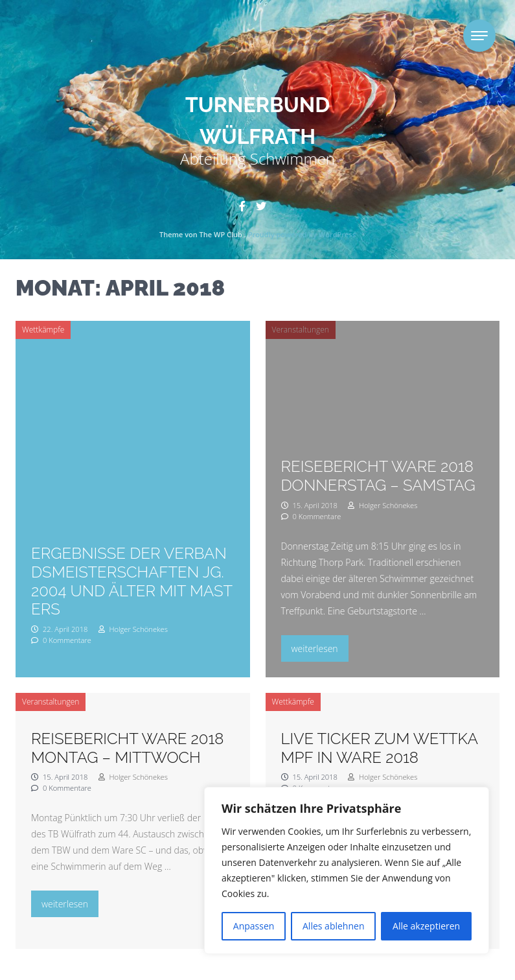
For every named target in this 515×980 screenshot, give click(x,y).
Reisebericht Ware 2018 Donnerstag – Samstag (378, 476)
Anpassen (254, 926)
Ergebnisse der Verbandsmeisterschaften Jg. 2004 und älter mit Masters (132, 581)
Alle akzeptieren (426, 926)
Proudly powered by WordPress (302, 234)
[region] (347, 870)
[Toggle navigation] (479, 36)
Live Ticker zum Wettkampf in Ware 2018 (380, 748)
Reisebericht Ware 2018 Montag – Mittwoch (127, 748)
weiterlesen (320, 647)
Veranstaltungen (301, 330)
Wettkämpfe (43, 330)
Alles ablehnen (333, 926)
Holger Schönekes (133, 629)
